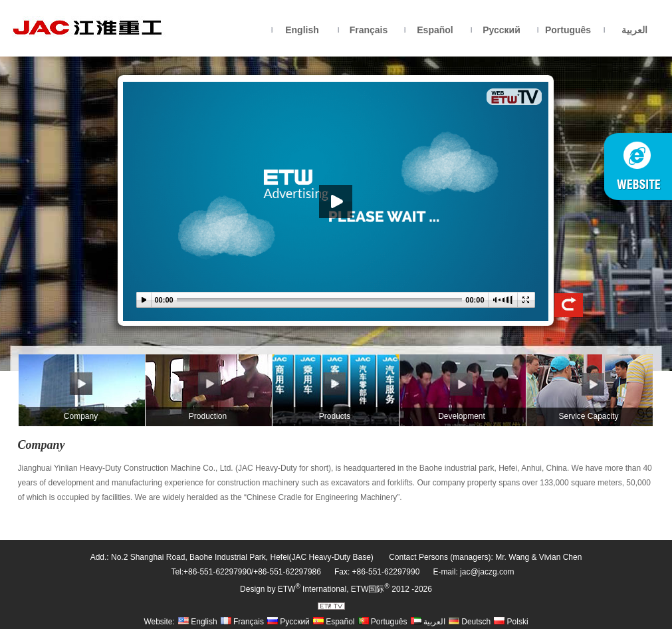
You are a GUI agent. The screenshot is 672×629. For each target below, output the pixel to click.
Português (568, 30)
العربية (634, 30)
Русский (502, 30)
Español (435, 30)
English (302, 30)
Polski (511, 622)
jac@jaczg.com (487, 572)
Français (369, 30)
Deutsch (470, 622)
